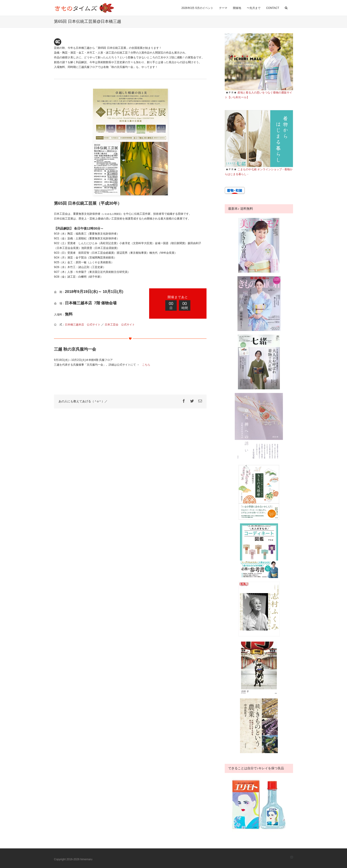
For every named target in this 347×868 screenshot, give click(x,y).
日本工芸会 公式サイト (120, 325)
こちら (146, 365)
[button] (286, 8)
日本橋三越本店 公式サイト (83, 325)
